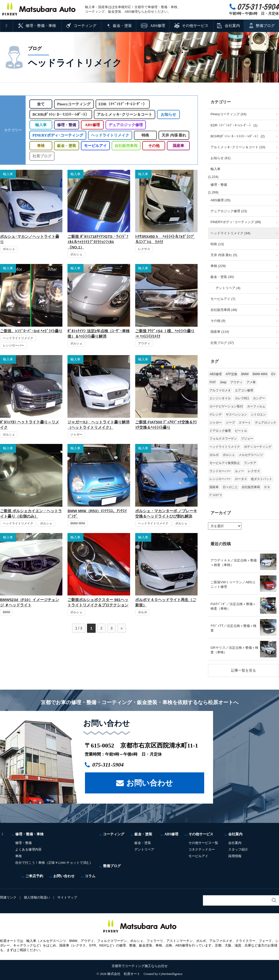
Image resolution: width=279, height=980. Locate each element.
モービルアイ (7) (223, 299)
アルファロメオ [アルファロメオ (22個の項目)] (220, 390)
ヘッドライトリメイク (109, 135)
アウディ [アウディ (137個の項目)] (236, 382)
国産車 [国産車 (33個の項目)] (214, 487)
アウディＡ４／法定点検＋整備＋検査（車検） (234, 563)
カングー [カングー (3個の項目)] (259, 398)
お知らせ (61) (221, 158)
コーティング (85, 26)
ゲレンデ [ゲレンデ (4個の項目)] (216, 414)
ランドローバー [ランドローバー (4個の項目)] (220, 471)
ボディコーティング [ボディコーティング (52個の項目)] (258, 447)
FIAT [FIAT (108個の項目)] (213, 382)
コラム (90, 876)
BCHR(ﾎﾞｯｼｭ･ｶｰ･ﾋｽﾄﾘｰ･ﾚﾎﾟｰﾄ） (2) (238, 136)
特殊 (144, 135)
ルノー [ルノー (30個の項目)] (239, 471)
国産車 (178, 146)
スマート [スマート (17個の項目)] (245, 423)
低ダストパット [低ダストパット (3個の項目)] (261, 479)
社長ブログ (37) (222, 343)
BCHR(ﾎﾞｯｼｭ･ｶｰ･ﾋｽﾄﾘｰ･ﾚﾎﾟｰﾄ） (61, 114)
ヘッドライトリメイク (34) (230, 233)
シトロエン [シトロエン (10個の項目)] (258, 414)
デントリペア (145, 849)
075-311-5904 (111, 765)
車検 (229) (218, 266)
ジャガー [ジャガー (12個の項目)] (216, 423)
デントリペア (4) (228, 288)
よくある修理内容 (28, 849)
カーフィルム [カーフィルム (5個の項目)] (256, 406)
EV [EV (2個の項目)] (273, 374)
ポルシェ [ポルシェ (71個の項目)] (229, 455)
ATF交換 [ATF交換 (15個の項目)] (232, 374)
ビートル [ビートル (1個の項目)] (241, 431)
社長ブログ (42, 156)
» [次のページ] (121, 628)
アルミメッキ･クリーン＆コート (124, 114)
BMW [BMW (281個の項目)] (245, 374)
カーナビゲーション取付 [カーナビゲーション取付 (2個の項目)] (226, 406)
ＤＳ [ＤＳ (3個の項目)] (267, 487)
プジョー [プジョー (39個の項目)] (247, 439)
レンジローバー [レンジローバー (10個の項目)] (220, 479)
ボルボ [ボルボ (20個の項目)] (214, 455)
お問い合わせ (150, 783)
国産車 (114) (220, 332)
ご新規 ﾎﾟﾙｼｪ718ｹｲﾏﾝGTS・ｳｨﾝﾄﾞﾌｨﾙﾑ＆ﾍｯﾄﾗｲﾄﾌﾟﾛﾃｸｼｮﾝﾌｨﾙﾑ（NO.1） (98, 242)
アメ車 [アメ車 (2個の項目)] (251, 382)
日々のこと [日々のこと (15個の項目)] (230, 487)
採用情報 (236, 856)
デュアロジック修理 (126, 125)
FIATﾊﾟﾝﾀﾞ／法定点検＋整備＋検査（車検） (233, 606)
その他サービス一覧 (204, 843)
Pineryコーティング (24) (229, 114)
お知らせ (168, 114)
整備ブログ (265, 26)
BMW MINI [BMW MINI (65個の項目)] (260, 374)
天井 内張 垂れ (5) (224, 255)
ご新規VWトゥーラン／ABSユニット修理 (233, 584)
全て (41, 104)
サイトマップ (68, 897)
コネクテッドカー (203, 849)
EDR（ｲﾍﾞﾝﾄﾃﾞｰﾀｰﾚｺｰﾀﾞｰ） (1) (234, 125)
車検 (41, 146)
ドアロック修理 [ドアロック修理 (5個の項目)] (220, 431)
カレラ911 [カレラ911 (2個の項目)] (242, 398)
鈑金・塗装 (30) (222, 277)
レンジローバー (13, 345)
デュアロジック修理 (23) (229, 211)
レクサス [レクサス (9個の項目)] (254, 471)
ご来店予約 (34, 876)
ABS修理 (158, 26)
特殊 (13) (217, 244)
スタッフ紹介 (239, 849)
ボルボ (143, 612)
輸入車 (41, 125)
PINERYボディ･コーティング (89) (236, 222)
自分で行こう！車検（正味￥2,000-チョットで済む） (55, 863)
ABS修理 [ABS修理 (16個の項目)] (216, 374)
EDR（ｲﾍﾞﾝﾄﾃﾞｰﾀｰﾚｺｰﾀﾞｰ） (124, 104)
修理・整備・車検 (41, 26)
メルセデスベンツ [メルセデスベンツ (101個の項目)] (251, 455)
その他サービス (195, 26)
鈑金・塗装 (122, 26)
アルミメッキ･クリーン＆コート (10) (238, 147)
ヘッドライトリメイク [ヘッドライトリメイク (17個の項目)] (225, 447)
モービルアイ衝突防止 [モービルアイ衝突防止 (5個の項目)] (225, 463)
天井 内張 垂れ (172, 135)
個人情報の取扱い (37, 897)
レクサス (144, 249)
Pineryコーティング (75, 104)
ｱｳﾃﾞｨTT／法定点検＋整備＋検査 (233, 628)
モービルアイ (95, 146)
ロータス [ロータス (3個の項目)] (241, 479)
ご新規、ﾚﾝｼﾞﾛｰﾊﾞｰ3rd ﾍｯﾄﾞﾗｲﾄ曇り (31, 331)
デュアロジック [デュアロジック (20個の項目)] (266, 423)
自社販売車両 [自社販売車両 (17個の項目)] (251, 487)
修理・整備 (67, 125)
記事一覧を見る (243, 670)
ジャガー (76, 435)
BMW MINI (78, 523)
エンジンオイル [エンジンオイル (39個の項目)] (220, 398)
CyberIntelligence (171, 974)
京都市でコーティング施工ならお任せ (140, 966)
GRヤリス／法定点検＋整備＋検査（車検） (234, 650)
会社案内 (232, 26)
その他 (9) (218, 321)
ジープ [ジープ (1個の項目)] (230, 423)
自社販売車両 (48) (224, 310)
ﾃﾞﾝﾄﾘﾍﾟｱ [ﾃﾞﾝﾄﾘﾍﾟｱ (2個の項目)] (216, 495)
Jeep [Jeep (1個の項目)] (223, 382)
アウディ (144, 343)
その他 (154, 146)
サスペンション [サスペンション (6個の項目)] (236, 414)
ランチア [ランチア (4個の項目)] (250, 463)
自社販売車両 (126, 146)
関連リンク (8, 897)
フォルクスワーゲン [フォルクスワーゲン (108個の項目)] (223, 439)
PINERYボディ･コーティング (57, 135)
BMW (6, 612)
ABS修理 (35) (221, 200)
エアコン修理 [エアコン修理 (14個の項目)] (244, 390)
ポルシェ (9, 249)
